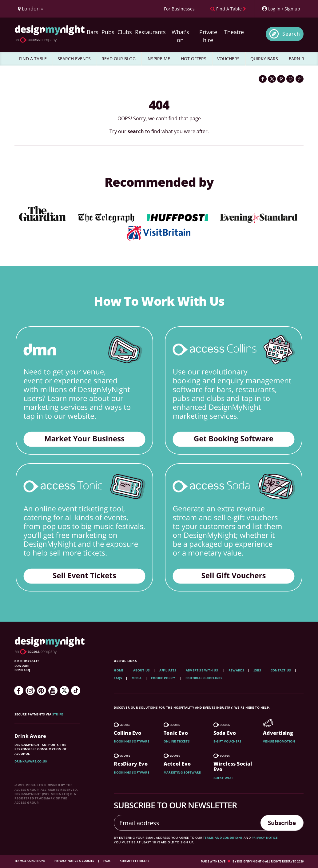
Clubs (125, 32)
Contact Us (281, 670)
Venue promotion (279, 741)
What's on (180, 36)
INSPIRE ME (158, 59)
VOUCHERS (228, 59)
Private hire (208, 36)
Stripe (58, 714)
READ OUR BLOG (119, 59)
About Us (142, 670)
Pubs (108, 32)
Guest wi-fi (223, 778)
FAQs (118, 678)
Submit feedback (135, 861)
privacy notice (265, 838)
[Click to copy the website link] (300, 79)
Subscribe (280, 823)
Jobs (258, 670)
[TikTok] (76, 691)
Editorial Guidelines (204, 678)
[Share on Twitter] (272, 79)
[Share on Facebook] (263, 79)
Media (137, 678)
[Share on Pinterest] (281, 79)
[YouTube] (53, 691)
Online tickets (177, 741)
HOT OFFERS (194, 59)
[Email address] (186, 823)
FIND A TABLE (33, 59)
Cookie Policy (164, 678)
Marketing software (182, 772)
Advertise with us (202, 670)
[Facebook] (19, 691)
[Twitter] (64, 691)
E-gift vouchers (228, 741)
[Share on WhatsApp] (290, 79)
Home (119, 670)
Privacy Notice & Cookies (75, 861)
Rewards (236, 670)
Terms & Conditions (30, 861)
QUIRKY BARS (264, 59)
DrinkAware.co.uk (31, 761)
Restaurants (150, 32)
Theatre (234, 32)
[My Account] (281, 9)
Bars (93, 32)
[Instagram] (30, 691)
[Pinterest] (42, 691)
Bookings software (131, 741)
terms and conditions (223, 838)
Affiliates (168, 670)
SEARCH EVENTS (74, 59)
